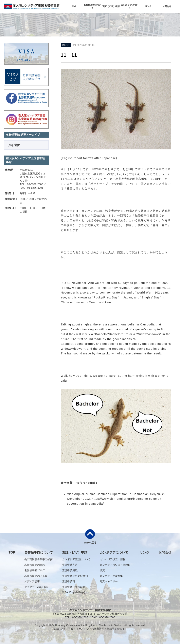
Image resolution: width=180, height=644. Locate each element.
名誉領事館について (92, 6)
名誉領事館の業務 (35, 565)
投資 (102, 570)
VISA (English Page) (74, 592)
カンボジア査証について (76, 559)
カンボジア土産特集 (111, 576)
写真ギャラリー (109, 581)
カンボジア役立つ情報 (113, 559)
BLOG (66, 45)
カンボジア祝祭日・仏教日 (115, 565)
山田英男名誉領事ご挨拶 (38, 559)
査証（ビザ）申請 (111, 6)
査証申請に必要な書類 (75, 576)
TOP (74, 6)
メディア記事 (32, 581)
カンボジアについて (130, 6)
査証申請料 (69, 581)
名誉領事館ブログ (35, 570)
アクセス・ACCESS (36, 587)
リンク (148, 6)
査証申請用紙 (70, 570)
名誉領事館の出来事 (36, 576)
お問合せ (167, 6)
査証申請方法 (70, 565)
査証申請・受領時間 (74, 587)
